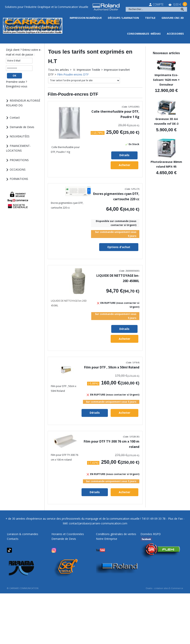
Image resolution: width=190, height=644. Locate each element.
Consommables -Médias (144, 34)
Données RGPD (151, 534)
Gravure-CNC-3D (173, 18)
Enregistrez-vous (17, 86)
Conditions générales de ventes (116, 534)
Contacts (13, 539)
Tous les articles (58, 70)
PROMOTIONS (19, 160)
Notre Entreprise (107, 539)
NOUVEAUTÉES (20, 136)
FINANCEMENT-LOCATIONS (18, 148)
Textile (150, 18)
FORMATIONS (19, 179)
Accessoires (175, 34)
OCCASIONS (18, 169)
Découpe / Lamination (123, 18)
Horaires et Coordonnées (68, 534)
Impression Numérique (86, 18)
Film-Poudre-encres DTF (73, 74)
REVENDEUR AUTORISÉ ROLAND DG (23, 103)
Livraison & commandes (23, 534)
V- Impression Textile (86, 70)
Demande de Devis (22, 127)
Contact (15, 118)
